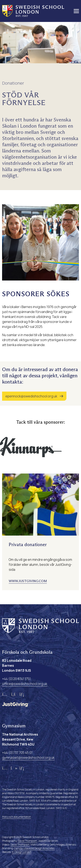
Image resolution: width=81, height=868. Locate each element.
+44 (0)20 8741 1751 (16, 679)
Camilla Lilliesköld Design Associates (34, 848)
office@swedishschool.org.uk (25, 684)
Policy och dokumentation (17, 817)
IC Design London (22, 852)
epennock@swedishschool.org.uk (31, 396)
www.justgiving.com (28, 581)
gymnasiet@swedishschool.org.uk (28, 758)
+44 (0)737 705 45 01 (17, 753)
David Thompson (27, 841)
